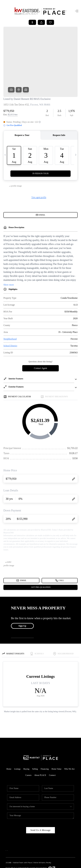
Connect (52, 753)
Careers (28, 753)
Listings (17, 746)
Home (9, 746)
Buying (26, 746)
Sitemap (58, 864)
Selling (35, 746)
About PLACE (40, 753)
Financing (45, 746)
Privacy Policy (25, 864)
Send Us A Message (40, 808)
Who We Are (69, 746)
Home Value (56, 746)
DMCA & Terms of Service (44, 864)
